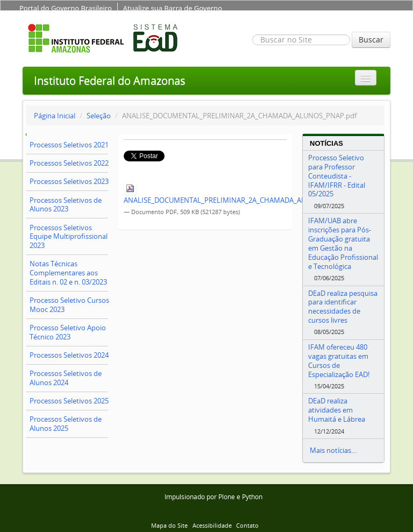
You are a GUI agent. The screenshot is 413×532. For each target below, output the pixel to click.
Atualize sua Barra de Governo (173, 8)
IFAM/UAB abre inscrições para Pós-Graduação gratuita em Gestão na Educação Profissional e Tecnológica (343, 243)
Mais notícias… (333, 450)
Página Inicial (55, 116)
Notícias (326, 143)
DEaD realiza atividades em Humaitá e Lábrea (337, 410)
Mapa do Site (169, 525)
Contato (247, 525)
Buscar (371, 40)
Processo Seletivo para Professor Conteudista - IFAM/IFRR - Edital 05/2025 (337, 176)
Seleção (99, 116)
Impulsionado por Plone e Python (213, 497)
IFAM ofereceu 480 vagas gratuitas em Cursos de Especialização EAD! (339, 361)
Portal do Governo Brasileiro (66, 8)
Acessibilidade (212, 525)
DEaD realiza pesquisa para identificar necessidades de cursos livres (343, 307)
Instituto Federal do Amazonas (110, 80)
